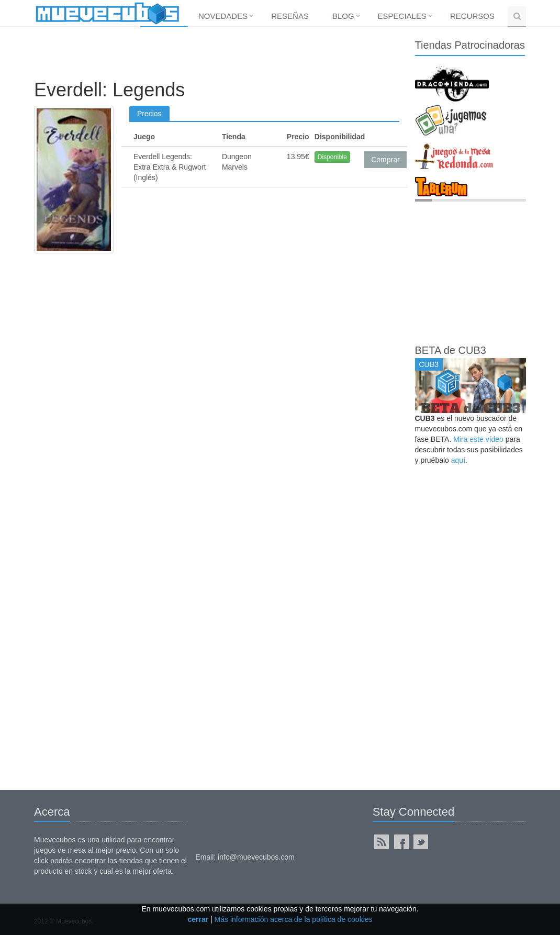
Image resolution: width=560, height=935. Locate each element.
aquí (458, 460)
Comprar (385, 160)
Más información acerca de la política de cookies (294, 919)
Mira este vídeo (478, 439)
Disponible (332, 157)
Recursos (472, 16)
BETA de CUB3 (451, 350)
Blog (343, 16)
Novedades (223, 16)
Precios (149, 114)
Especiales (402, 16)
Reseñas (290, 16)
